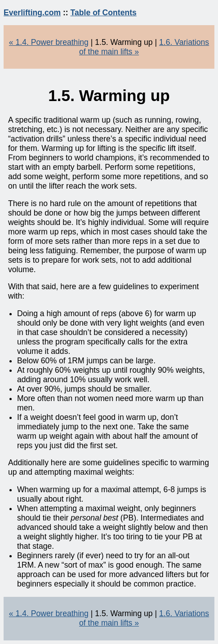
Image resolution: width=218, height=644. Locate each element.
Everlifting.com (32, 13)
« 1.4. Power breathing (49, 42)
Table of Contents (104, 13)
